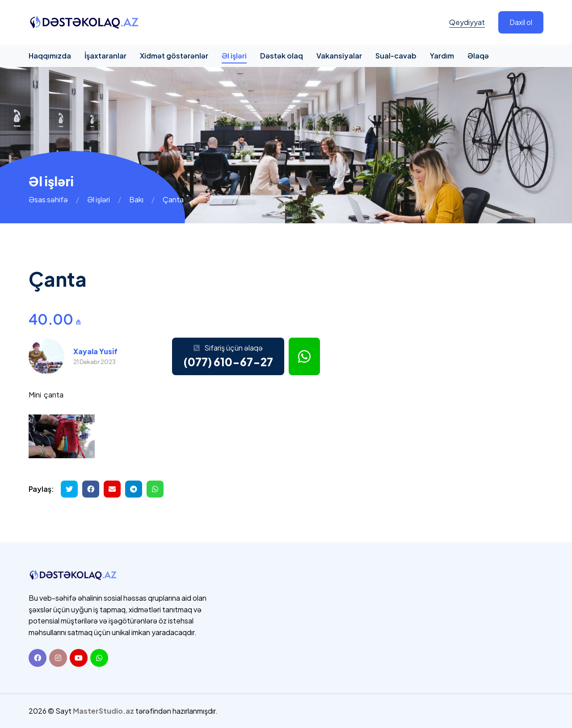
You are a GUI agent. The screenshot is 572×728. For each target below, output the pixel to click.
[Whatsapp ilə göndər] (155, 489)
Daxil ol (521, 22)
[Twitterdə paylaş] (69, 489)
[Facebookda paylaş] (91, 489)
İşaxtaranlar (105, 56)
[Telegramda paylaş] (134, 489)
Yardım (442, 56)
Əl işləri (234, 56)
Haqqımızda (50, 56)
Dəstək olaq (282, 56)
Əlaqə (478, 56)
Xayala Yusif (95, 351)
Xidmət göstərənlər (174, 56)
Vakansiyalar (339, 56)
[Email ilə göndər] (112, 489)
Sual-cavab (396, 56)
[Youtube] (79, 658)
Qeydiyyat (467, 22)
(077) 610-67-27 (228, 362)
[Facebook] (38, 658)
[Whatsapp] (99, 658)
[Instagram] (58, 658)
